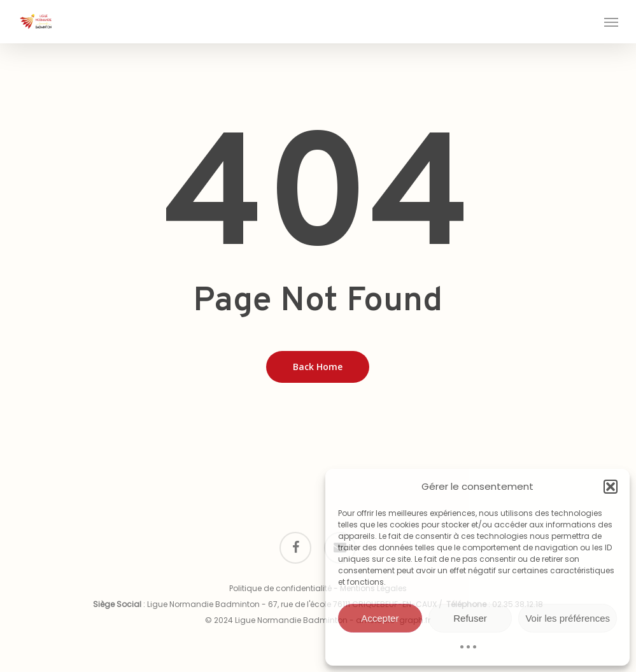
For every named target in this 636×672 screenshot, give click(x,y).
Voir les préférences (568, 618)
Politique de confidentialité (280, 588)
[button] (611, 487)
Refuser (470, 618)
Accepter (380, 618)
